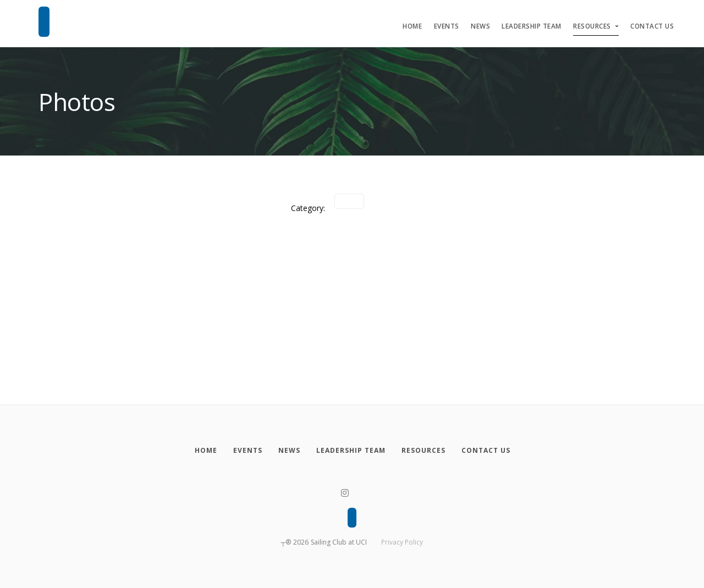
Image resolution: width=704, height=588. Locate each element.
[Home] (206, 451)
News (480, 26)
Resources (592, 26)
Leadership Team (532, 26)
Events (447, 26)
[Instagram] (345, 493)
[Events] (248, 451)
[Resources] (423, 451)
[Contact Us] (486, 451)
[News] (289, 451)
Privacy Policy (402, 542)
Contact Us (652, 26)
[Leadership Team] (351, 451)
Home (412, 26)
